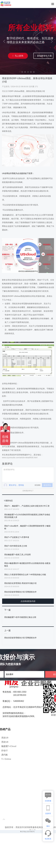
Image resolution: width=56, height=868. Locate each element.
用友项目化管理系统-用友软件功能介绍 (20, 583)
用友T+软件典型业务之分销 (16, 546)
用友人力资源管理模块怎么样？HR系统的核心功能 (25, 575)
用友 (45, 100)
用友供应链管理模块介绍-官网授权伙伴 (20, 592)
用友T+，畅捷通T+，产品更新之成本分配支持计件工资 (27, 506)
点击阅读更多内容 (28, 601)
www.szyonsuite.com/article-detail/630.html (20, 458)
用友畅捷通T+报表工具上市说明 (17, 555)
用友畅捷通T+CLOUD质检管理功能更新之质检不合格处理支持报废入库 (27, 516)
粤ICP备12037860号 (27, 832)
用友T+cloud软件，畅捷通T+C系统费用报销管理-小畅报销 (27, 527)
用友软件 (6, 91)
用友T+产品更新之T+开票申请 (17, 537)
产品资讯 (6, 86)
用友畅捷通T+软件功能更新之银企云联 (20, 617)
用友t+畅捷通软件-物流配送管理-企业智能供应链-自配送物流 (27, 565)
